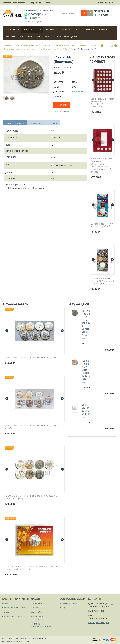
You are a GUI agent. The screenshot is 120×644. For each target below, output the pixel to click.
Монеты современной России (58, 45)
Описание (36, 123)
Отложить (62, 112)
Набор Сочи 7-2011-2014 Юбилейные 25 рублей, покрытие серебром (31, 497)
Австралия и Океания (58, 29)
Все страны (12, 29)
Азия (78, 29)
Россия (35, 45)
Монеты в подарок (66, 37)
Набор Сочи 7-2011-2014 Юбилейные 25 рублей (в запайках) (32, 427)
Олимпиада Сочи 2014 (55, 49)
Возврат (63, 608)
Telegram (32, 18)
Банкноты (26, 37)
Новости (47, 3)
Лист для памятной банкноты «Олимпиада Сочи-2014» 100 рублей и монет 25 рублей (101, 165)
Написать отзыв (62, 67)
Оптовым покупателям (14, 3)
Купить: (58, 96)
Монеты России (85, 45)
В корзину (62, 105)
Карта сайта (37, 612)
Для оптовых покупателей (37, 618)
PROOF (10, 518)
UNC (8, 56)
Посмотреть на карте (98, 623)
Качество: (59, 82)
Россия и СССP (32, 29)
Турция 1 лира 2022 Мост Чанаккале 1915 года (86, 370)
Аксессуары (44, 37)
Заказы (6, 612)
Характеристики (15, 123)
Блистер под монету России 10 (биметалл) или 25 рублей (102, 281)
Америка (10, 37)
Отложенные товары (12, 617)
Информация (34, 3)
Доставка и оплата (68, 603)
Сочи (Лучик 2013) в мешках (86, 409)
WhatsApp (33, 14)
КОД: (56, 87)
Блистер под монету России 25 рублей (102, 225)
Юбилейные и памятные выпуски (22, 49)
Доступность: (61, 92)
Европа (103, 29)
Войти (5, 603)
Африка (90, 29)
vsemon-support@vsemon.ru (98, 617)
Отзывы (53, 123)
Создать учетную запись (14, 608)
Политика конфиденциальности (42, 625)
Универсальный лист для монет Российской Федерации (102, 103)
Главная (8, 45)
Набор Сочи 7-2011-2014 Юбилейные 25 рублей (30, 358)
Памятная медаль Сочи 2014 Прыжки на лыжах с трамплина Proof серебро (31, 568)
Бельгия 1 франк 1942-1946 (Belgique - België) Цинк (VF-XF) (86, 323)
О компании (37, 603)
